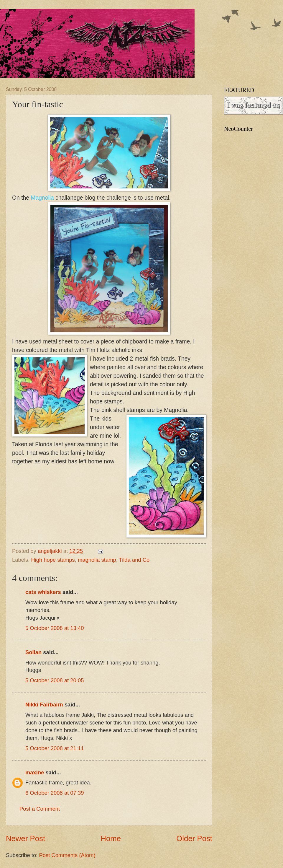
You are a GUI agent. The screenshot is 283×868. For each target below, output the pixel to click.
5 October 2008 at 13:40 (55, 628)
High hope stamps (53, 560)
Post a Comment (40, 809)
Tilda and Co (134, 560)
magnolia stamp (97, 560)
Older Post (194, 838)
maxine (35, 772)
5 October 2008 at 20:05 (55, 680)
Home (111, 838)
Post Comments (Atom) (67, 855)
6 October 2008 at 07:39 (55, 793)
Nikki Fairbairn (44, 705)
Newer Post (25, 838)
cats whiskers (43, 592)
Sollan (33, 652)
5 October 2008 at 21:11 (55, 748)
